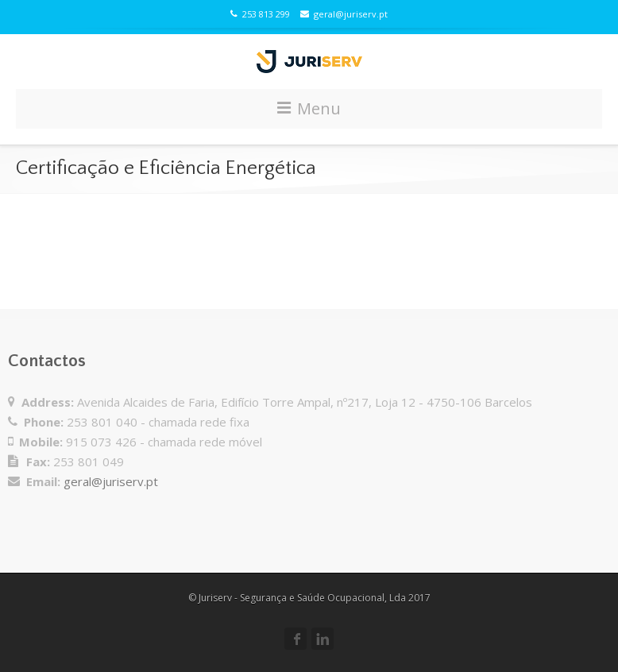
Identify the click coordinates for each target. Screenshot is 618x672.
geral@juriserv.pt (344, 14)
